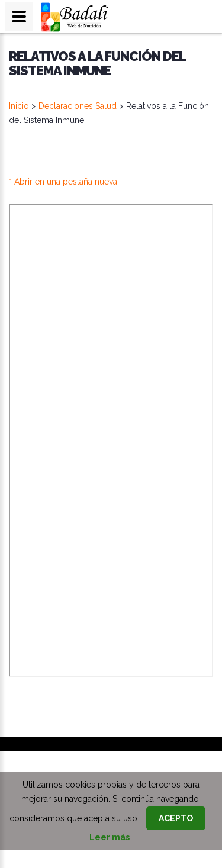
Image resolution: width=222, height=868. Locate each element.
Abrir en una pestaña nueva (63, 182)
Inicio (19, 106)
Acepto (176, 818)
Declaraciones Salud (78, 106)
